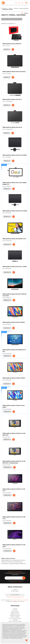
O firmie (15, 608)
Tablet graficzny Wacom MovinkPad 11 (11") (14, 239)
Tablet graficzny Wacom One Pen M (12, 127)
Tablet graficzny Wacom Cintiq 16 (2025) (14, 322)
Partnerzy (15, 610)
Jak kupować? (15, 611)
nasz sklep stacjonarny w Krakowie (20, 600)
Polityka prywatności (15, 616)
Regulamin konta (15, 614)
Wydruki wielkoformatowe (15, 621)
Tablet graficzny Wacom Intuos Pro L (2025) (15, 267)
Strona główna (4, 8)
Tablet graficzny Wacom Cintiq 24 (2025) (14, 378)
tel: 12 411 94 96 (15, 595)
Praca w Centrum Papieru (15, 618)
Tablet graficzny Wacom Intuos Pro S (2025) (15, 155)
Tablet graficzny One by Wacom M (12, 44)
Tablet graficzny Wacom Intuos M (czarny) (14, 72)
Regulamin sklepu (15, 613)
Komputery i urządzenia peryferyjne (21, 8)
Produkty (11, 8)
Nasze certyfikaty (15, 617)
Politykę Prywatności (18, 582)
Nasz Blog (15, 620)
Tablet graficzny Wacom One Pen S (12, 99)
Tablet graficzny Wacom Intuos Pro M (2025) (15, 211)
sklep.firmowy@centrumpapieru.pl (15, 597)
